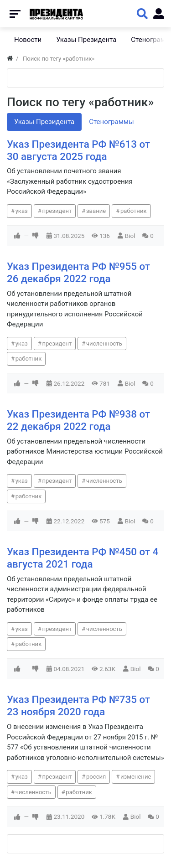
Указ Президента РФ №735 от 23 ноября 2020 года (78, 705)
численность (104, 344)
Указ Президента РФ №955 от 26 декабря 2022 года (78, 272)
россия (96, 777)
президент (57, 211)
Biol (130, 236)
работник (134, 211)
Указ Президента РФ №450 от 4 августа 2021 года (83, 558)
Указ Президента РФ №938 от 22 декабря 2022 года (78, 420)
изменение (136, 777)
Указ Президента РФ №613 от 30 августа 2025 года (78, 150)
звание (96, 211)
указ (22, 211)
